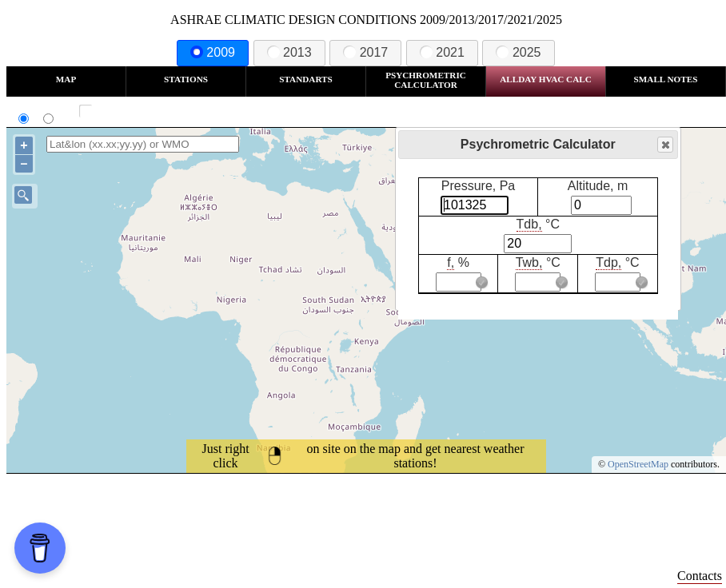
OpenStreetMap (638, 464)
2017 (365, 52)
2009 (213, 52)
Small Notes (666, 79)
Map (66, 79)
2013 (289, 52)
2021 (442, 52)
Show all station (132, 111)
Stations (186, 79)
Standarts (306, 79)
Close (664, 145)
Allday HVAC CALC (546, 79)
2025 (518, 52)
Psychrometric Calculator (426, 80)
